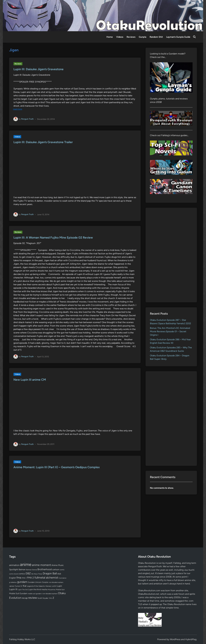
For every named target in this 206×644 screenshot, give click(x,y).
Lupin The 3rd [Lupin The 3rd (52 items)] (23, 590)
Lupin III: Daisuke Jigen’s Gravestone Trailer (43, 142)
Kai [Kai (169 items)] (25, 586)
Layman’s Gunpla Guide (178, 37)
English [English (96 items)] (13, 578)
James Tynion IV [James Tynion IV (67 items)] (16, 586)
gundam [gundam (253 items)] (22, 582)
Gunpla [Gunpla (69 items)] (45, 582)
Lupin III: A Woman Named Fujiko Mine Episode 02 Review (53, 237)
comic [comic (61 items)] (62, 570)
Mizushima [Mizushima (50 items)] (52, 590)
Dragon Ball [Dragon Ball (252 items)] (50, 573)
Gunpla (142, 37)
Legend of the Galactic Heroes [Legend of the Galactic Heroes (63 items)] (39, 586)
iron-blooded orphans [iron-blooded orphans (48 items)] (56, 582)
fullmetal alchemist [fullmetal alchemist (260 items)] (46, 578)
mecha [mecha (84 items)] (44, 589)
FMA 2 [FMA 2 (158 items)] (30, 578)
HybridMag (191, 639)
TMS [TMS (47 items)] (50, 598)
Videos (120, 37)
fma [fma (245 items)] (19, 578)
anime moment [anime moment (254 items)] (41, 565)
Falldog (177, 563)
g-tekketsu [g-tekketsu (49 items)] (13, 582)
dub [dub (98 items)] (59, 574)
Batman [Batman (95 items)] (22, 569)
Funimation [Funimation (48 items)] (63, 578)
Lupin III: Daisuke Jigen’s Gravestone (38, 69)
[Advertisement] (171, 255)
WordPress (175, 639)
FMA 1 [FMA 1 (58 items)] (24, 578)
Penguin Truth (27, 119)
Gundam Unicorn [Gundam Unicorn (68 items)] (35, 582)
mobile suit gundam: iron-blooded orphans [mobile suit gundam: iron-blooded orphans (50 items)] (43, 594)
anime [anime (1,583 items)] (26, 564)
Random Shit (156, 37)
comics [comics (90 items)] (22, 574)
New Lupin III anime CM (30, 380)
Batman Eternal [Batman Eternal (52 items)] (31, 570)
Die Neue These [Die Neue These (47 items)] (37, 574)
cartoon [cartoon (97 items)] (56, 569)
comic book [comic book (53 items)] (14, 574)
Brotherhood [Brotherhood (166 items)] (45, 569)
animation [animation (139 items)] (14, 565)
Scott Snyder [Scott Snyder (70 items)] (43, 598)
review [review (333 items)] (33, 598)
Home (110, 37)
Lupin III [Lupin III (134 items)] (13, 589)
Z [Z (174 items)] (53, 598)
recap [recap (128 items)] (25, 598)
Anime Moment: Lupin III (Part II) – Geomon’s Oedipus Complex (57, 467)
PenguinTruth (155, 566)
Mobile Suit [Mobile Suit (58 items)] (60, 590)
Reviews (131, 37)
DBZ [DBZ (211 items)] (28, 573)
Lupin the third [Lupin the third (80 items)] (35, 589)
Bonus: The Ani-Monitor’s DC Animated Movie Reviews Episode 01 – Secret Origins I (170, 331)
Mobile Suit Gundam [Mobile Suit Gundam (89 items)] (18, 593)
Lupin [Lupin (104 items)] (59, 586)
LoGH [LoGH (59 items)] (54, 586)
